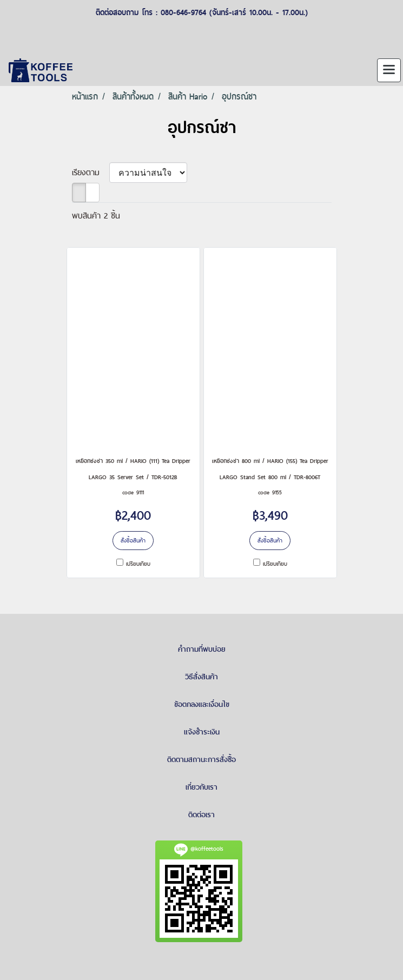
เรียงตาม (91, 172)
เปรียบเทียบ (138, 564)
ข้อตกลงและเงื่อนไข (202, 704)
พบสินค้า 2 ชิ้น (96, 216)
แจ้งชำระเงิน (202, 732)
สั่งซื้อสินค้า (133, 540)
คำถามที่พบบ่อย (202, 649)
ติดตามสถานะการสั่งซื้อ (202, 759)
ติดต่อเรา (202, 815)
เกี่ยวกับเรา (202, 787)
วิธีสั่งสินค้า (202, 677)
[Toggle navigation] (389, 70)
